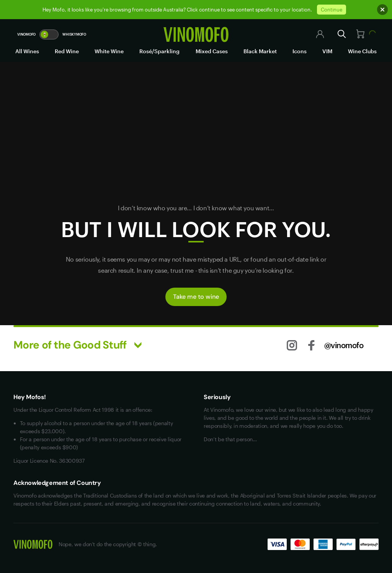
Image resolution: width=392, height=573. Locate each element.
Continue (332, 10)
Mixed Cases (212, 51)
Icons (300, 51)
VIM (327, 51)
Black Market (260, 51)
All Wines (27, 51)
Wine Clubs (362, 51)
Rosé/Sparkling (159, 51)
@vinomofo (344, 345)
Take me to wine (196, 297)
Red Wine (67, 51)
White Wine (109, 51)
